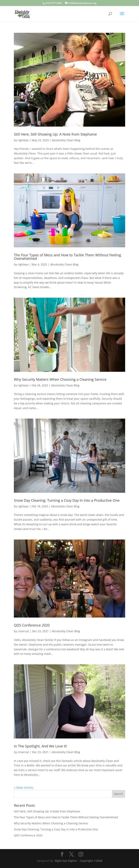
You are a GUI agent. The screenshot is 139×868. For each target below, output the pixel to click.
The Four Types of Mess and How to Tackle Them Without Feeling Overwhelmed (67, 257)
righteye (23, 140)
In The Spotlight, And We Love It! (40, 746)
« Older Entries (24, 788)
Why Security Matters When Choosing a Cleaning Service (60, 379)
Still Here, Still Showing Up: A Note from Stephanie (55, 134)
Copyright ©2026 (91, 861)
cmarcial (23, 631)
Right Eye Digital (66, 861)
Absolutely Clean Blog (66, 140)
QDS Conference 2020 (32, 625)
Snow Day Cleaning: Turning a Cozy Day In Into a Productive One (67, 500)
